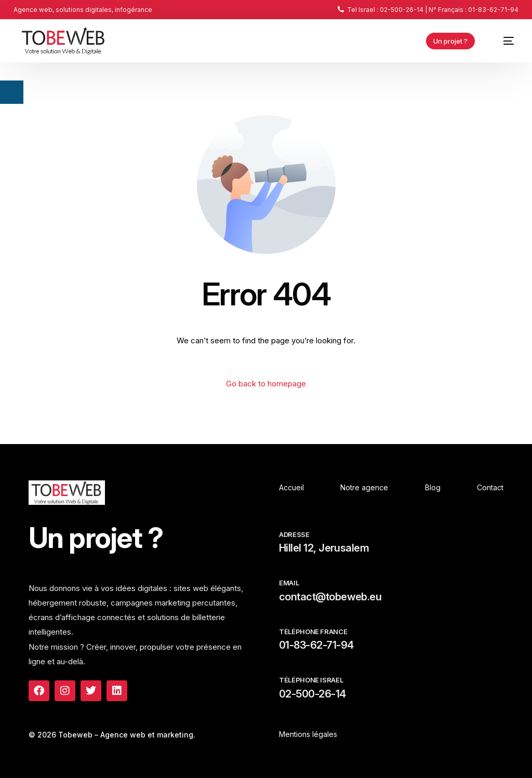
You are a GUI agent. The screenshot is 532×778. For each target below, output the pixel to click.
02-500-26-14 (312, 694)
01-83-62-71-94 (316, 645)
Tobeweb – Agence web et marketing (126, 735)
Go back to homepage (266, 384)
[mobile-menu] (503, 41)
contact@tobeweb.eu (330, 597)
